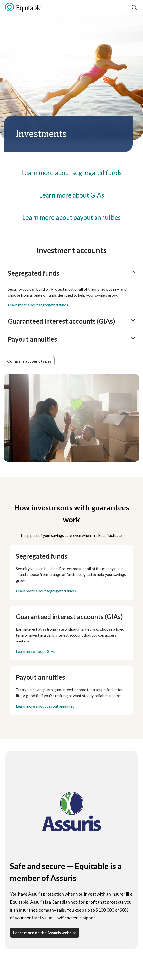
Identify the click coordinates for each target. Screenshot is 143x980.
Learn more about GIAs (36, 651)
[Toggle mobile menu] (126, 7)
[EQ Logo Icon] (24, 7)
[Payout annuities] (71, 217)
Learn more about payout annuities (45, 706)
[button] (29, 361)
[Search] (134, 7)
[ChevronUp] (133, 272)
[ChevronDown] (133, 320)
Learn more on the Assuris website (45, 932)
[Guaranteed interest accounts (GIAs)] (72, 195)
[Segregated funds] (71, 173)
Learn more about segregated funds (38, 305)
